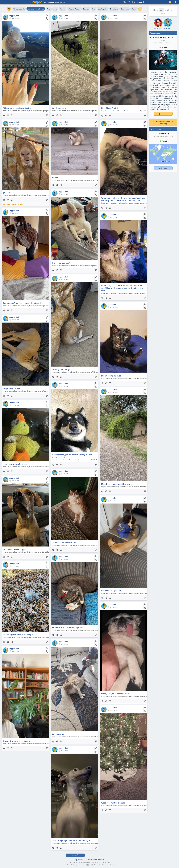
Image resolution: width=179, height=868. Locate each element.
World (134, 9)
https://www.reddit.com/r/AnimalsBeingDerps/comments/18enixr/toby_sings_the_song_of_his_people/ (37, 637)
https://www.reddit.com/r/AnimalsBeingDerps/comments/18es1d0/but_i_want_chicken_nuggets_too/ (36, 552)
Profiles (101, 860)
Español (82, 865)
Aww (49, 9)
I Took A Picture (74, 9)
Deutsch (70, 865)
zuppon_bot (14, 16)
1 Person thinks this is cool (15, 204)
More (75, 855)
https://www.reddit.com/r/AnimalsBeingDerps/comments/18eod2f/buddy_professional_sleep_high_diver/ (87, 630)
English (64, 865)
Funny (62, 9)
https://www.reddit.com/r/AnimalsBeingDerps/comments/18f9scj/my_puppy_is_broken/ (32, 391)
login (161, 10)
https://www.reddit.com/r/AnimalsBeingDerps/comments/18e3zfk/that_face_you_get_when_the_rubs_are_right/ (89, 843)
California (125, 9)
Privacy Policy (86, 862)
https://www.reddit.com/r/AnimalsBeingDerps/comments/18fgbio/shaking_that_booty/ (81, 372)
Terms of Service (75, 862)
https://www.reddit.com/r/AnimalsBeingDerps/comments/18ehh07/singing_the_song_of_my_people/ (36, 744)
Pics (94, 9)
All (9, 9)
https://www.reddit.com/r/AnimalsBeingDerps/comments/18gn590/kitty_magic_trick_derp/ (131, 111)
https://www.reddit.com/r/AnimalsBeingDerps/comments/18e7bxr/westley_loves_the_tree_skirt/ (133, 806)
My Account (80, 860)
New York (114, 9)
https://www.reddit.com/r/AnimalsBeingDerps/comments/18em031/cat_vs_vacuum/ (80, 737)
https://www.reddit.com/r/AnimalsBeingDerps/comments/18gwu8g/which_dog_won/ (80, 111)
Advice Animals (19, 9)
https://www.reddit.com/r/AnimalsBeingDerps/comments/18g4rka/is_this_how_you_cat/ (81, 266)
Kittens (86, 9)
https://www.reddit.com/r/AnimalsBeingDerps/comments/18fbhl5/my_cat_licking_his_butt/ (131, 378)
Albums (94, 860)
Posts (88, 860)
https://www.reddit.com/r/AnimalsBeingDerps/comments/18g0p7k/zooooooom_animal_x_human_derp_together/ (41, 306)
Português (97, 865)
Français (76, 865)
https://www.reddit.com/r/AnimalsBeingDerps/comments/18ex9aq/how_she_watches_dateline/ (34, 467)
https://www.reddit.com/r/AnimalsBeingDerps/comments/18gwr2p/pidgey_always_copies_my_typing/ (36, 111)
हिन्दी (92, 865)
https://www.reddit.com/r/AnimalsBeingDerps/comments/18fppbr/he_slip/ (77, 180)
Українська (114, 865)
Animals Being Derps (36, 9)
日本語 (88, 865)
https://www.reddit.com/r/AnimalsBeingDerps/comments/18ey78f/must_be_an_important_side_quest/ (135, 487)
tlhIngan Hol (105, 865)
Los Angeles (103, 9)
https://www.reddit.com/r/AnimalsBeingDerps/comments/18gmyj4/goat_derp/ (29, 195)
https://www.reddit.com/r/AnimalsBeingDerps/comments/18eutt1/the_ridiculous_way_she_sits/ (83, 545)
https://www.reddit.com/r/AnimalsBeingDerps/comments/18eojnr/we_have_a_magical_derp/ (132, 593)
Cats (55, 9)
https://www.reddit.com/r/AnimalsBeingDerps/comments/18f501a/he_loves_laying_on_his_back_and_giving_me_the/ (90, 460)
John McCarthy (158, 28)
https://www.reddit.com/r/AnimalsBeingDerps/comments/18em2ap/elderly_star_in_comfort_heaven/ (134, 696)
